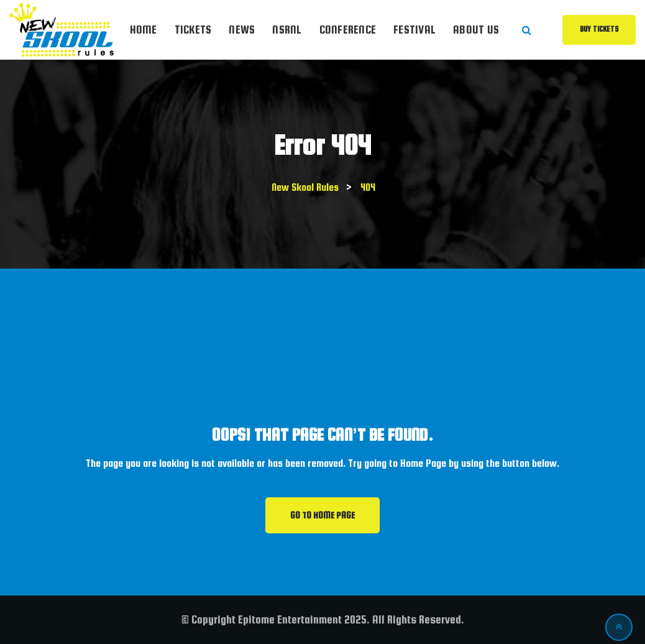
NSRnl (287, 30)
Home (144, 30)
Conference (348, 30)
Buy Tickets (599, 29)
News (242, 30)
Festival (414, 30)
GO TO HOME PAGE (322, 515)
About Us (476, 30)
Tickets (193, 30)
